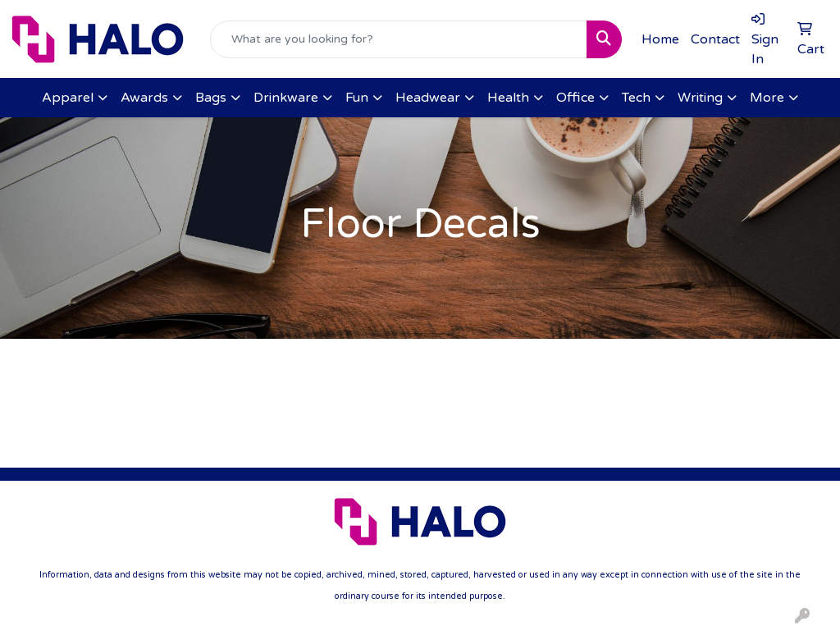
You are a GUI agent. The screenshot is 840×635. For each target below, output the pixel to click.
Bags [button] (211, 98)
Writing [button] (700, 98)
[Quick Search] (399, 39)
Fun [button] (357, 98)
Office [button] (575, 98)
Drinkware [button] (286, 98)
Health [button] (508, 98)
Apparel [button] (68, 98)
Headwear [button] (428, 98)
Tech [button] (636, 98)
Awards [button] (144, 98)
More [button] (767, 98)
